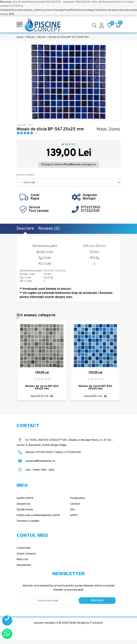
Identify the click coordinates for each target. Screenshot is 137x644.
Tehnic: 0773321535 (68, 452)
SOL (73, 510)
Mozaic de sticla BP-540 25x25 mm (95, 387)
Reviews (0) (49, 229)
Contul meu (24, 548)
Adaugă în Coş (42, 396)
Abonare (97, 601)
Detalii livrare (25, 510)
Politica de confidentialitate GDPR (38, 515)
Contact (75, 504)
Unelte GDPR (25, 498)
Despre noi (23, 504)
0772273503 (91, 208)
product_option (25, 175)
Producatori (78, 498)
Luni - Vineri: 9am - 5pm (35, 470)
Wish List (22, 559)
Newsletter (24, 565)
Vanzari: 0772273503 (39, 452)
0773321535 (90, 211)
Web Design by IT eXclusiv (87, 623)
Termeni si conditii (28, 521)
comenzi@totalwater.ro (36, 461)
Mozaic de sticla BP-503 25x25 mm (42, 387)
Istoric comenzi (26, 554)
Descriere (25, 229)
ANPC (74, 515)
